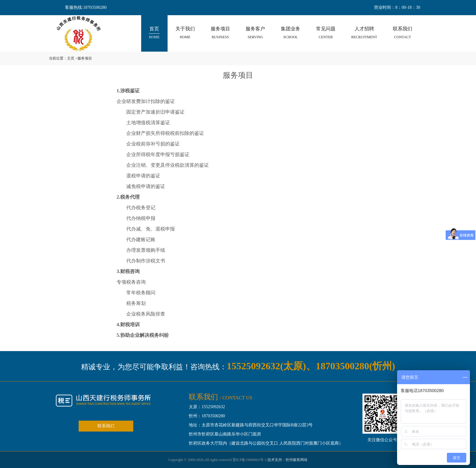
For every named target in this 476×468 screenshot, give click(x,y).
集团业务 (291, 33)
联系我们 (403, 33)
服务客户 (255, 33)
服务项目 (220, 33)
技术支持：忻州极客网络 (287, 460)
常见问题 (326, 33)
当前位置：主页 (62, 58)
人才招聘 (364, 33)
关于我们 (185, 33)
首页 (154, 33)
